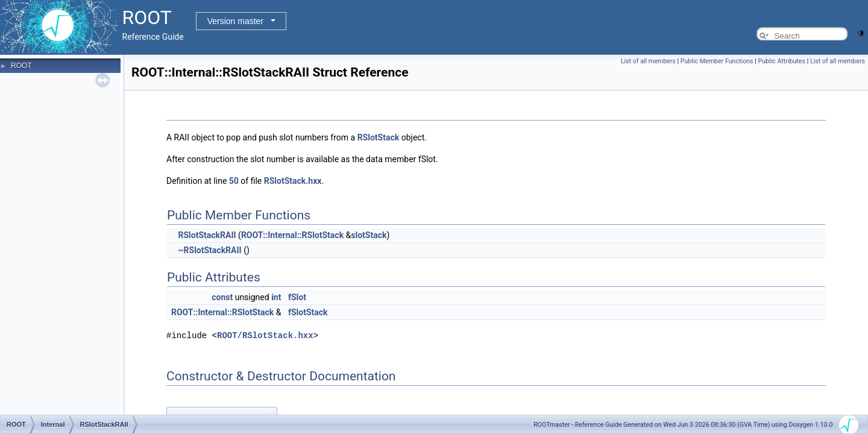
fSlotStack (308, 312)
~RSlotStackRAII (209, 250)
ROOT (21, 66)
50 (234, 181)
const (222, 297)
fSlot (297, 297)
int (276, 297)
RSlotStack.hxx (293, 181)
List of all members (648, 61)
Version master (235, 21)
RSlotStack (379, 137)
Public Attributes (782, 61)
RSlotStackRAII (207, 235)
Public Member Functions (717, 61)
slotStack (369, 235)
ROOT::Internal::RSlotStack (292, 235)
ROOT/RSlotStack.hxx (265, 335)
